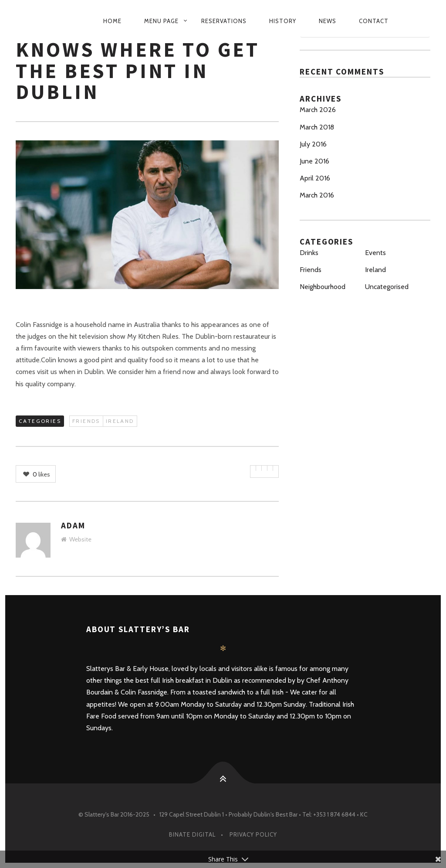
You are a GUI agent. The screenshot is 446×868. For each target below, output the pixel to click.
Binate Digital (192, 834)
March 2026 (318, 110)
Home (112, 21)
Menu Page (161, 21)
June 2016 (314, 161)
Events (375, 253)
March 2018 (317, 127)
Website (76, 539)
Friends (86, 421)
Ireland (120, 421)
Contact (374, 21)
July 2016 (313, 144)
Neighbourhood (323, 287)
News (328, 21)
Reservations (224, 21)
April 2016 (315, 178)
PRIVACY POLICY (253, 834)
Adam (73, 525)
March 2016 (317, 195)
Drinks (309, 253)
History (283, 21)
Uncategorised (387, 287)
